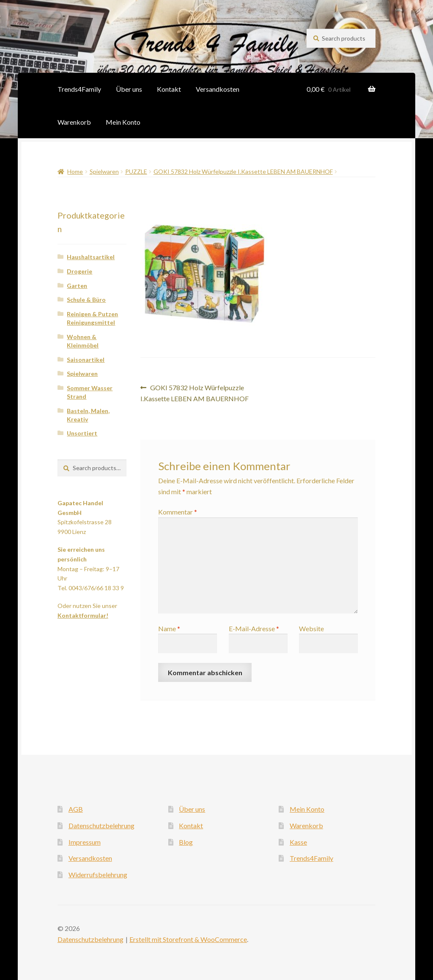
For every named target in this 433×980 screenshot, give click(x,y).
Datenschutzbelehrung (101, 825)
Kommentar (178, 512)
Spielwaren (104, 171)
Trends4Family (79, 89)
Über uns (129, 89)
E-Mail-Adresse (254, 628)
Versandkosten (218, 89)
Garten (77, 286)
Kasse (298, 842)
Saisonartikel (86, 360)
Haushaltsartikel (91, 257)
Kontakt (169, 89)
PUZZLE (136, 171)
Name (169, 628)
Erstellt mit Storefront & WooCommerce (188, 939)
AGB (76, 809)
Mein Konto (123, 122)
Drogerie (79, 271)
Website (311, 628)
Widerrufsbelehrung (98, 875)
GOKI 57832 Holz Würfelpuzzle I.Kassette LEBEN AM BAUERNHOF (243, 171)
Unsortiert (82, 433)
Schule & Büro (86, 300)
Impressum (85, 842)
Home (75, 171)
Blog (186, 842)
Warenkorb (74, 122)
